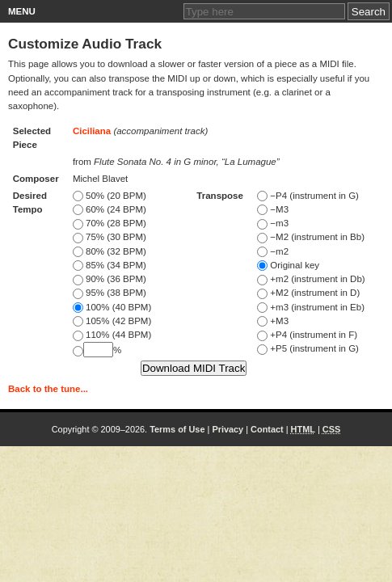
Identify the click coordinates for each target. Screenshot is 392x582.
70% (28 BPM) (110, 223)
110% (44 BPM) (112, 335)
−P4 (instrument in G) (308, 196)
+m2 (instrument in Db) (311, 279)
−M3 (273, 209)
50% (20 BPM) (110, 196)
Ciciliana (92, 131)
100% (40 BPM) (112, 307)
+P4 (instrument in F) (307, 335)
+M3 (273, 321)
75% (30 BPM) (110, 237)
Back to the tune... (48, 389)
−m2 (273, 251)
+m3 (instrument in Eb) (311, 307)
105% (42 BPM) (112, 321)
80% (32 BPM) (110, 251)
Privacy (228, 429)
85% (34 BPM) (110, 265)
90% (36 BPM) (110, 279)
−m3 (273, 223)
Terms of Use (177, 429)
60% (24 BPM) (110, 209)
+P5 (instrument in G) (308, 348)
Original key (288, 265)
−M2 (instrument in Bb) (311, 237)
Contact (267, 429)
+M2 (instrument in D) (308, 293)
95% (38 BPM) (110, 293)
